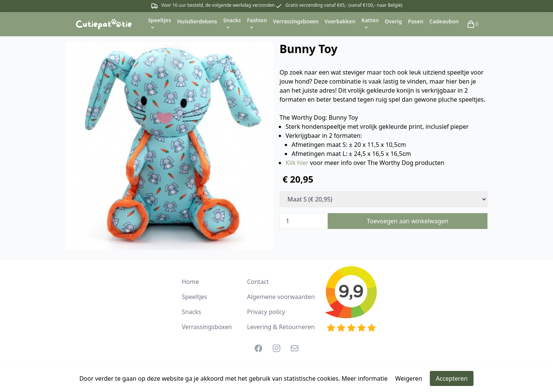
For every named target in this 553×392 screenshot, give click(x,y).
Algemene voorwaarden (281, 297)
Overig (393, 21)
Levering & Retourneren (281, 327)
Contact (258, 282)
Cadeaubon (444, 21)
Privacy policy (266, 312)
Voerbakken (340, 21)
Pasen (416, 21)
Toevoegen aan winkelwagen (408, 221)
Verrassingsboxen (296, 21)
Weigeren (409, 378)
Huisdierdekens (197, 21)
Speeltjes (194, 297)
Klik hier (297, 163)
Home (190, 282)
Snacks (191, 312)
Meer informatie (365, 378)
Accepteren (452, 378)
